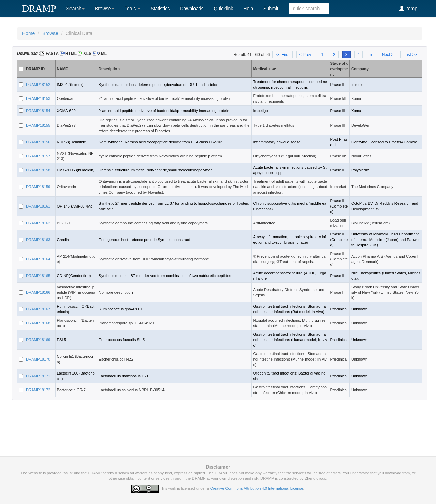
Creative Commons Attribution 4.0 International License (257, 488)
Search (76, 9)
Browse (105, 9)
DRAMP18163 (38, 240)
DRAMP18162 (38, 223)
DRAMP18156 (38, 142)
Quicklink (224, 9)
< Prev (305, 55)
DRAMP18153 (38, 98)
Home (28, 33)
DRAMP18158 (38, 170)
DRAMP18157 (38, 156)
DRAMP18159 (38, 187)
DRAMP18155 (38, 125)
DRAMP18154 (38, 111)
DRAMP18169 (38, 340)
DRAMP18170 (38, 359)
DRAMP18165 (38, 276)
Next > (388, 55)
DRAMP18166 (38, 292)
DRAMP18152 (38, 85)
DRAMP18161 (38, 206)
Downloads (192, 9)
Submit (271, 9)
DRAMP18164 (38, 259)
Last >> (410, 55)
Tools (133, 9)
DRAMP (39, 8)
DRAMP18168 (38, 323)
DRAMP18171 (38, 376)
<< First (282, 55)
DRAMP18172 (38, 390)
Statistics (160, 9)
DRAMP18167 (38, 309)
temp (408, 8)
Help (248, 9)
